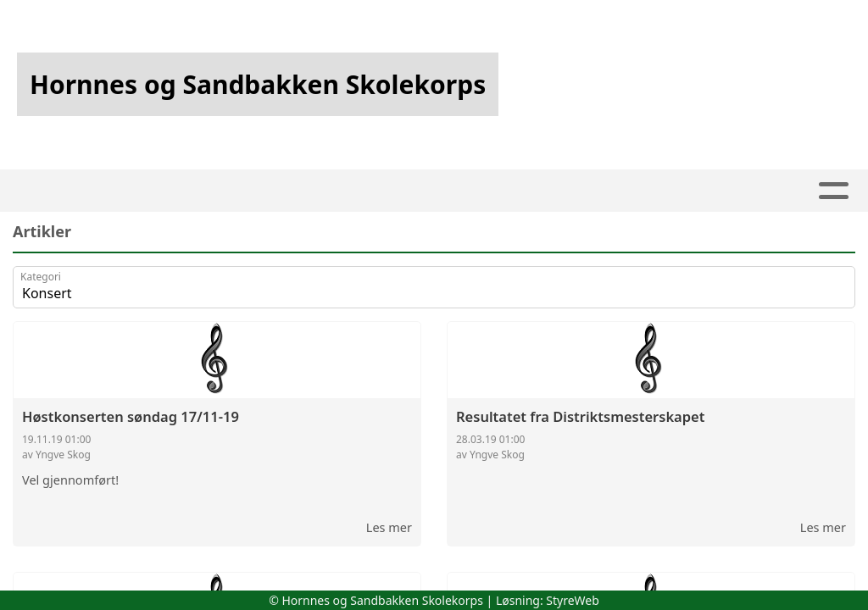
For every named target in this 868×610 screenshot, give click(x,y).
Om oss (622, 191)
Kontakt (723, 191)
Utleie (539, 191)
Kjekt (463, 191)
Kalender (366, 191)
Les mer (389, 527)
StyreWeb (573, 600)
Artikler (195, 191)
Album (274, 191)
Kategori (41, 277)
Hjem (122, 191)
